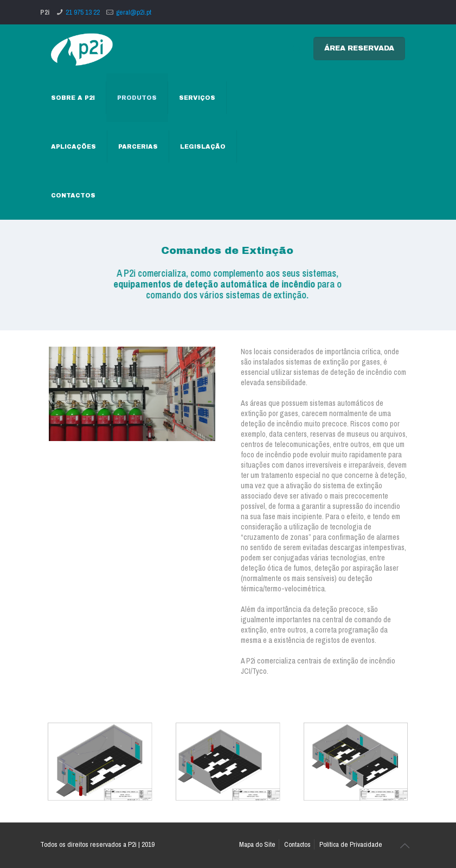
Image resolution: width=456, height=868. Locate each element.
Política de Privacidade (351, 844)
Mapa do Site (257, 844)
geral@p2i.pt (134, 12)
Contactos (297, 844)
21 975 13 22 (83, 12)
